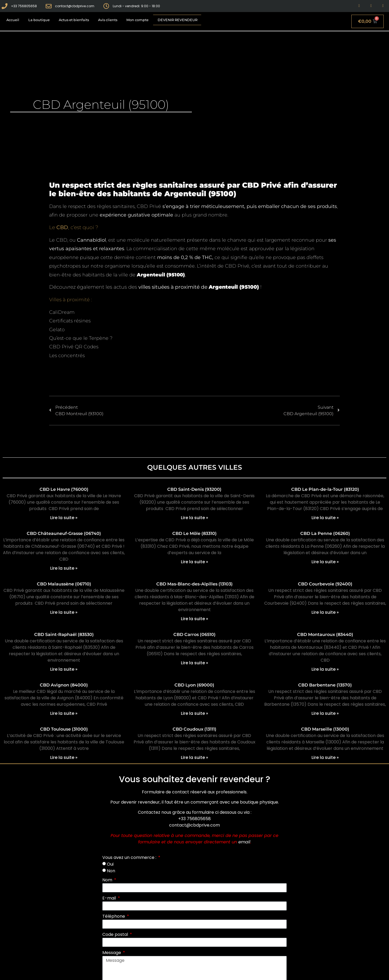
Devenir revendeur (178, 20)
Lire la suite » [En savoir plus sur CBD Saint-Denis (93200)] (194, 518)
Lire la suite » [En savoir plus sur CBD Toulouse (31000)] (64, 757)
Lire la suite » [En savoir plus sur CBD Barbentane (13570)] (325, 713)
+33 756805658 (194, 819)
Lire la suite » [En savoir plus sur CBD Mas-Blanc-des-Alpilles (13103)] (194, 619)
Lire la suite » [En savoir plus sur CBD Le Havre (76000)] (64, 518)
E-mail (110, 898)
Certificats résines (70, 321)
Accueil (13, 20)
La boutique (39, 20)
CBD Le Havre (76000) (64, 489)
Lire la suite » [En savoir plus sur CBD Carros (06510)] (194, 663)
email (244, 842)
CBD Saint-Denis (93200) (194, 489)
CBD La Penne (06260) (325, 533)
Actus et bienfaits (74, 20)
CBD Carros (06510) (194, 634)
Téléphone (114, 916)
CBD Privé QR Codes (74, 347)
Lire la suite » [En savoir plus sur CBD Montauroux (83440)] (325, 669)
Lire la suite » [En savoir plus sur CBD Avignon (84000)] (64, 713)
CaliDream (62, 312)
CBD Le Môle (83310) (194, 533)
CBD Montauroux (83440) (325, 634)
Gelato (57, 330)
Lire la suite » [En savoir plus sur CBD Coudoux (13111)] (194, 757)
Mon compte (137, 20)
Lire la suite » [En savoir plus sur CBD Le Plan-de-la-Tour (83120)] (325, 518)
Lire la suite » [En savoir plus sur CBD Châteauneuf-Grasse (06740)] (64, 568)
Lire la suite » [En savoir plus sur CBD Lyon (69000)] (194, 713)
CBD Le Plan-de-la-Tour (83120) (325, 489)
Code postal (116, 934)
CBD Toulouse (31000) (64, 729)
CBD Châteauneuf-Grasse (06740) (64, 533)
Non (111, 871)
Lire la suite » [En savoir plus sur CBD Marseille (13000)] (325, 757)
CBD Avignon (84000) (64, 685)
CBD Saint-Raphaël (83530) (64, 634)
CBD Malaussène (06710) (64, 584)
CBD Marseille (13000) (325, 729)
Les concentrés (67, 356)
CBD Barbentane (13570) (325, 685)
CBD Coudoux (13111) (194, 729)
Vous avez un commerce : (130, 857)
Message (112, 953)
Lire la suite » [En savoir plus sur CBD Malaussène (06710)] (64, 612)
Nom (108, 880)
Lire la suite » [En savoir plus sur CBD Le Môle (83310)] (194, 562)
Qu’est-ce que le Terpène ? (81, 338)
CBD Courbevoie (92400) (325, 584)
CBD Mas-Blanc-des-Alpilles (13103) (194, 584)
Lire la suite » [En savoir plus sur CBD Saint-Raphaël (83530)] (64, 669)
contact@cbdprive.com (194, 825)
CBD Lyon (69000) (194, 685)
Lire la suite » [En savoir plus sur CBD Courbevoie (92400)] (325, 612)
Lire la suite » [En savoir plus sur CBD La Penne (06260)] (325, 562)
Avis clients (108, 20)
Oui (110, 864)
